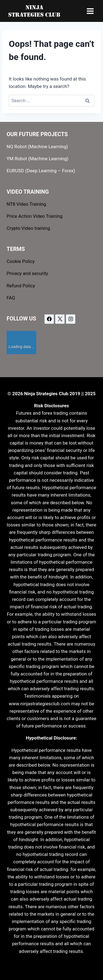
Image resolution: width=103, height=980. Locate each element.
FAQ (11, 298)
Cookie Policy (21, 261)
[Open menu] (90, 11)
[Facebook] (49, 319)
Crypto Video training (28, 228)
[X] (60, 319)
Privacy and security (27, 273)
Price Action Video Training (35, 216)
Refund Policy (21, 286)
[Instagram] (71, 319)
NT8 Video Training (26, 204)
